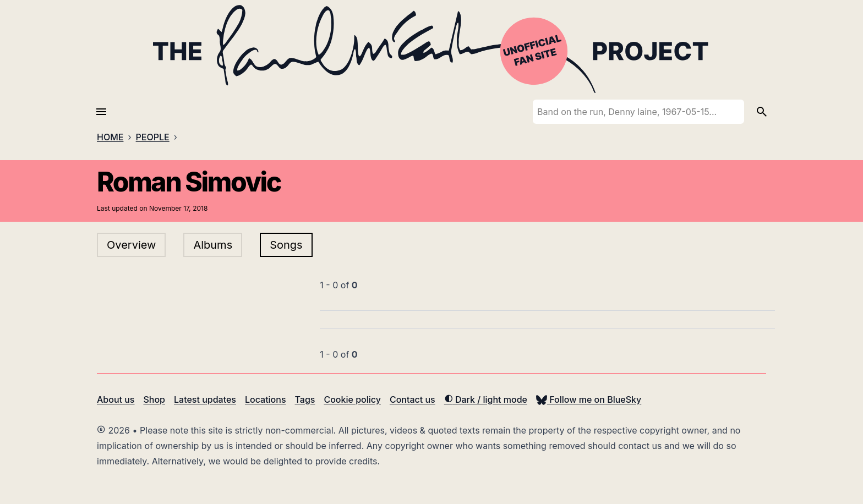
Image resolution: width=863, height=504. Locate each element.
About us (116, 399)
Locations (266, 399)
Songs (286, 245)
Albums (213, 245)
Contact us (413, 399)
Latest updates (205, 399)
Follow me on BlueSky (589, 399)
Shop (154, 399)
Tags (305, 399)
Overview (131, 245)
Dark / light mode (486, 399)
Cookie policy (352, 399)
